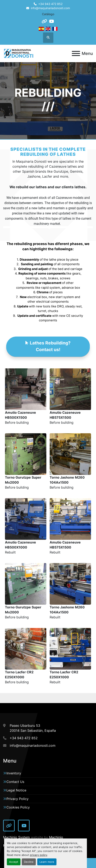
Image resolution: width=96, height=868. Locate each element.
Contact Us (15, 782)
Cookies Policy (18, 807)
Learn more (47, 862)
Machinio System (16, 837)
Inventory (14, 773)
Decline (29, 862)
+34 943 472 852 (50, 4)
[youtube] (51, 21)
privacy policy (38, 855)
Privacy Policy (17, 799)
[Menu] (76, 53)
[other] (44, 21)
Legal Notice (16, 790)
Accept (14, 862)
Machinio (56, 837)
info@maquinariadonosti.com (50, 8)
